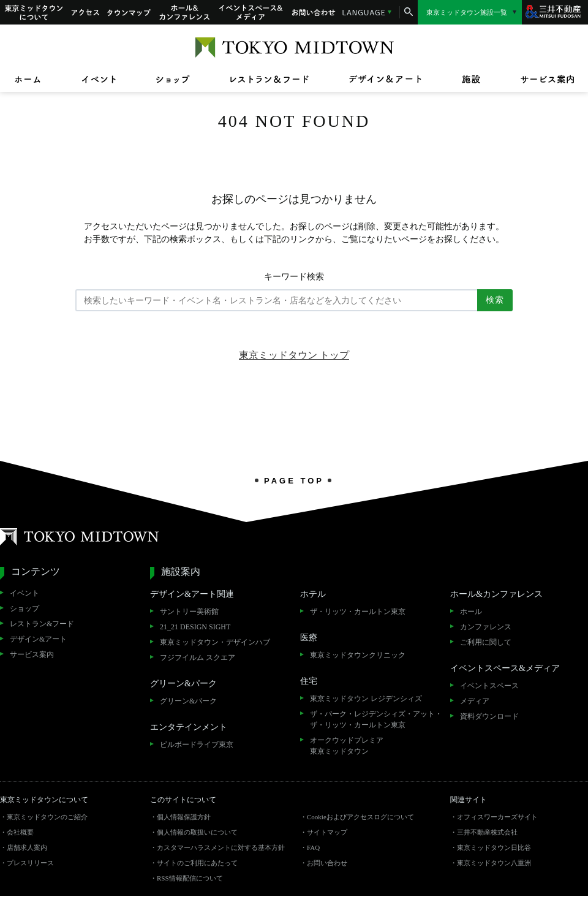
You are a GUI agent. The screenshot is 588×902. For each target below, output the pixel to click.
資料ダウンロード (489, 716)
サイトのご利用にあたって (197, 863)
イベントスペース (489, 686)
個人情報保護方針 (184, 817)
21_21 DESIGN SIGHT (195, 627)
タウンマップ (129, 12)
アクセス (85, 12)
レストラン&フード (42, 624)
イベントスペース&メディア (251, 12)
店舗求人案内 (27, 847)
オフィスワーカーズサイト (497, 817)
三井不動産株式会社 (487, 832)
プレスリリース (30, 863)
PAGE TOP (294, 480)
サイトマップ (327, 832)
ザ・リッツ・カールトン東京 (358, 612)
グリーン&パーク (188, 701)
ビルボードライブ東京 (197, 745)
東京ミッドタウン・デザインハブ (215, 642)
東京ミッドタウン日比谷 (494, 847)
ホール (471, 612)
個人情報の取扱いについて (197, 832)
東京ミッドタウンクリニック (358, 655)
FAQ (313, 847)
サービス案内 (32, 654)
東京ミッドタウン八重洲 (494, 863)
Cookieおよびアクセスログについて (360, 817)
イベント (24, 593)
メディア (475, 701)
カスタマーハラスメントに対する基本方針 (221, 847)
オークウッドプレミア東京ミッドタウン (347, 746)
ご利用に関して (486, 642)
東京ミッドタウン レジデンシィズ (366, 699)
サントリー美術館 (189, 612)
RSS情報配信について (190, 878)
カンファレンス (486, 627)
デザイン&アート (38, 639)
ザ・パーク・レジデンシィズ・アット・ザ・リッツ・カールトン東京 (376, 719)
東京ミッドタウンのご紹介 (47, 817)
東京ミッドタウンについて (33, 12)
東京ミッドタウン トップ (294, 355)
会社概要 (20, 832)
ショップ (24, 608)
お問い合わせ (314, 12)
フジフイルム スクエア (198, 658)
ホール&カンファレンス (185, 12)
